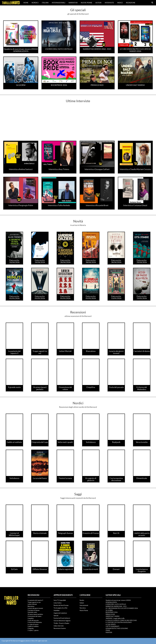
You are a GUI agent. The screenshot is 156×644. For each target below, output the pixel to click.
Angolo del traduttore (60, 613)
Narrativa (73, 3)
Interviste (109, 3)
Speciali (56, 616)
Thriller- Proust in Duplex (61, 623)
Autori (98, 3)
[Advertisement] (78, 124)
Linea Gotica (58, 603)
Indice (120, 3)
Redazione (131, 3)
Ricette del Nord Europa (61, 605)
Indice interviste (59, 626)
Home (26, 3)
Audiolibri (57, 610)
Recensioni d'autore (60, 628)
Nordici (35, 3)
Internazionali (59, 3)
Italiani (45, 3)
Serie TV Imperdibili (60, 600)
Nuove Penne (87, 3)
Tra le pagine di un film (61, 608)
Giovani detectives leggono (62, 621)
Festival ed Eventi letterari (62, 618)
